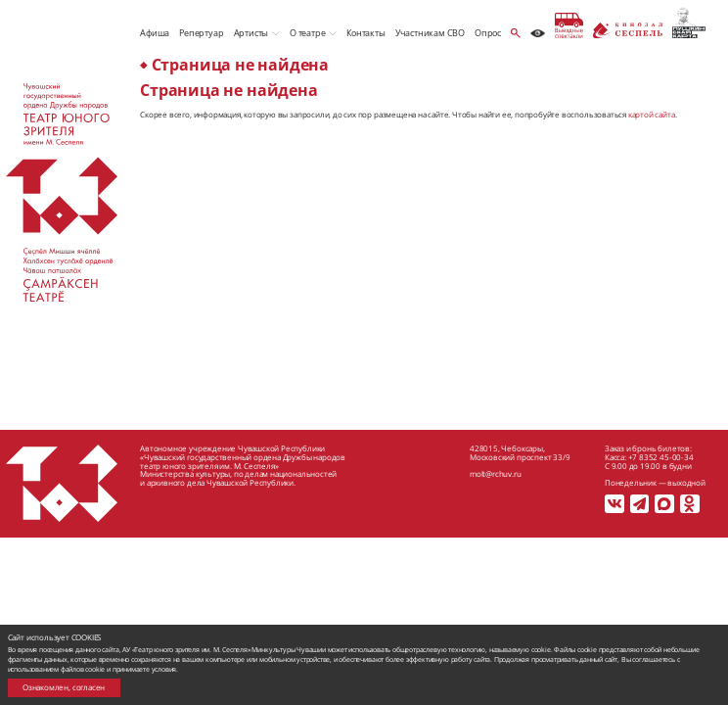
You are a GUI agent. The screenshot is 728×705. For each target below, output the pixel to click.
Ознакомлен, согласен (64, 687)
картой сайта (652, 115)
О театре (307, 33)
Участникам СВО (430, 33)
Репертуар (201, 33)
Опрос (488, 33)
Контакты (365, 33)
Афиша (155, 33)
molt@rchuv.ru (496, 474)
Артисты (251, 33)
